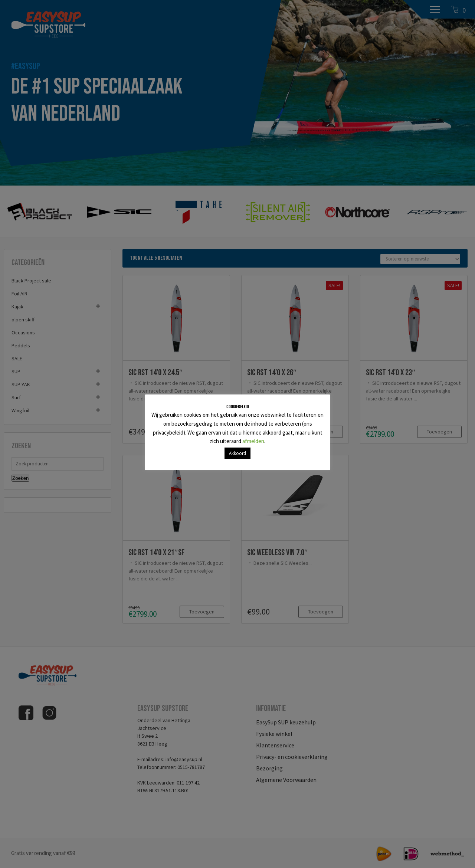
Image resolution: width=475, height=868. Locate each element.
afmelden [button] (253, 441)
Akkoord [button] (237, 453)
